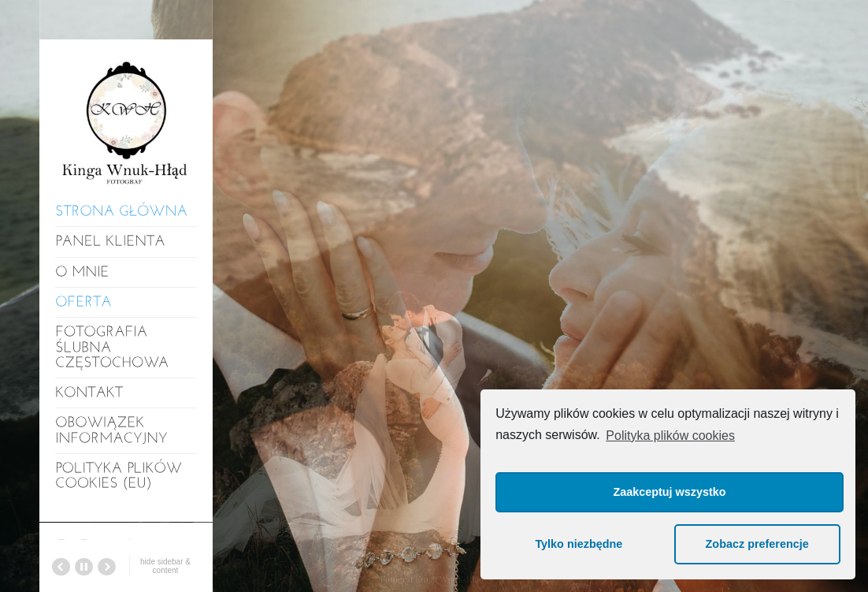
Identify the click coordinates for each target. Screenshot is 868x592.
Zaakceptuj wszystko (669, 492)
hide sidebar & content (165, 566)
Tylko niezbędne (579, 544)
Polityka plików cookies (670, 436)
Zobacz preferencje (757, 544)
